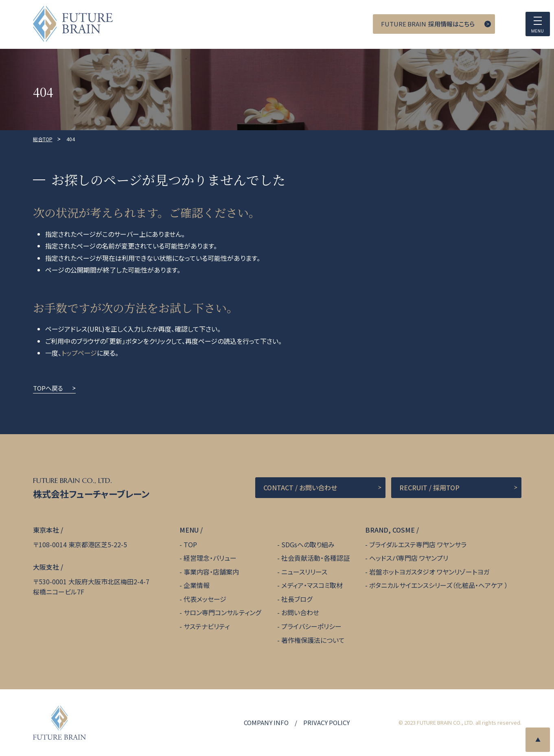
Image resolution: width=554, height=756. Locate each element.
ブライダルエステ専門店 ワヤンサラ (418, 544)
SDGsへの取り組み (308, 544)
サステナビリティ (207, 626)
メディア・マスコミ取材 (312, 585)
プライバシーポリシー (311, 626)
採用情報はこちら (428, 24)
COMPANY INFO (266, 722)
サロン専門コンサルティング (222, 612)
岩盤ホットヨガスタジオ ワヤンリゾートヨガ (429, 572)
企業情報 (197, 585)
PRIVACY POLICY (326, 722)
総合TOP (43, 139)
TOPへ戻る (48, 388)
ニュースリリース (304, 572)
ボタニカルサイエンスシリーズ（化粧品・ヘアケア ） (439, 585)
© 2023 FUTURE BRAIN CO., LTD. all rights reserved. (460, 722)
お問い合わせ (300, 612)
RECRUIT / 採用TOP (429, 487)
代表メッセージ (205, 599)
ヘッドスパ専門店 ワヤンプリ (409, 558)
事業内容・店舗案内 (211, 572)
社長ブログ (297, 599)
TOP (190, 544)
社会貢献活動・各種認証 (315, 558)
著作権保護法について (313, 640)
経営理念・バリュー (210, 558)
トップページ (79, 353)
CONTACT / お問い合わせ (300, 487)
